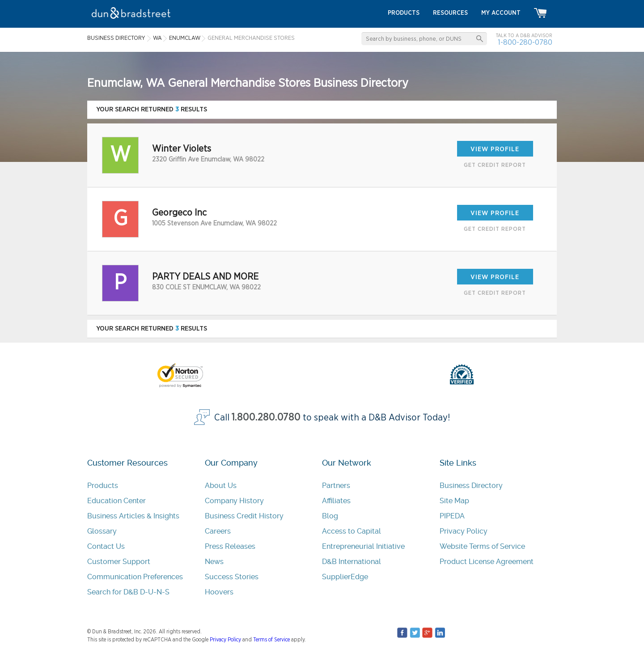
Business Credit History (244, 516)
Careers (218, 531)
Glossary (102, 531)
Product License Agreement (487, 562)
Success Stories (232, 577)
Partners (336, 486)
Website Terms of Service (482, 546)
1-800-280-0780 (525, 42)
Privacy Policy (464, 531)
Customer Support (119, 562)
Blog (330, 516)
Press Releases (230, 546)
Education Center (117, 501)
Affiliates (336, 501)
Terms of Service (271, 640)
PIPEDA (452, 516)
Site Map (454, 501)
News (214, 562)
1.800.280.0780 (266, 418)
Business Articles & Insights (133, 516)
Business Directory (471, 486)
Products (103, 486)
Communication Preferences (135, 577)
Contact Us (106, 546)
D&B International (352, 562)
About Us (221, 486)
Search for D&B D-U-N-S (128, 592)
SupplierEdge (345, 577)
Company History (234, 501)
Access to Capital (352, 531)
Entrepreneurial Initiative (363, 546)
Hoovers (219, 592)
